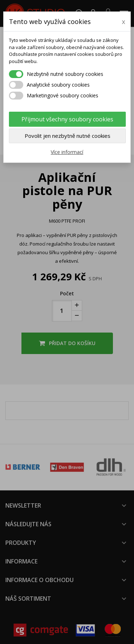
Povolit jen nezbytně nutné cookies (68, 136)
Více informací (67, 152)
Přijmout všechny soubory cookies (67, 119)
